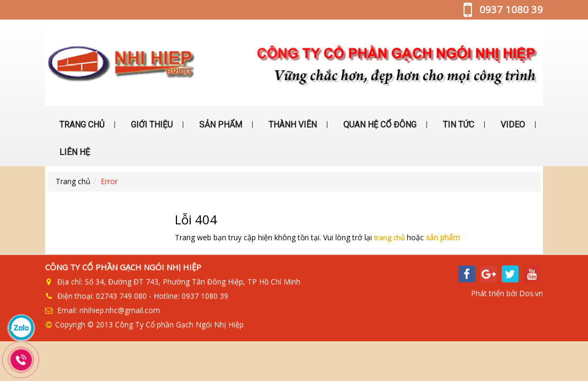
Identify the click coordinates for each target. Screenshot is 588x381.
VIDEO (512, 125)
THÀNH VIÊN (292, 125)
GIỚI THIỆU (151, 125)
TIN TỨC (457, 125)
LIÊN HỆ (74, 152)
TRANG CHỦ (81, 125)
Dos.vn (531, 292)
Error (109, 181)
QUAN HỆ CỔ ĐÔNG (379, 125)
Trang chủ (73, 181)
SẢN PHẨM (220, 125)
